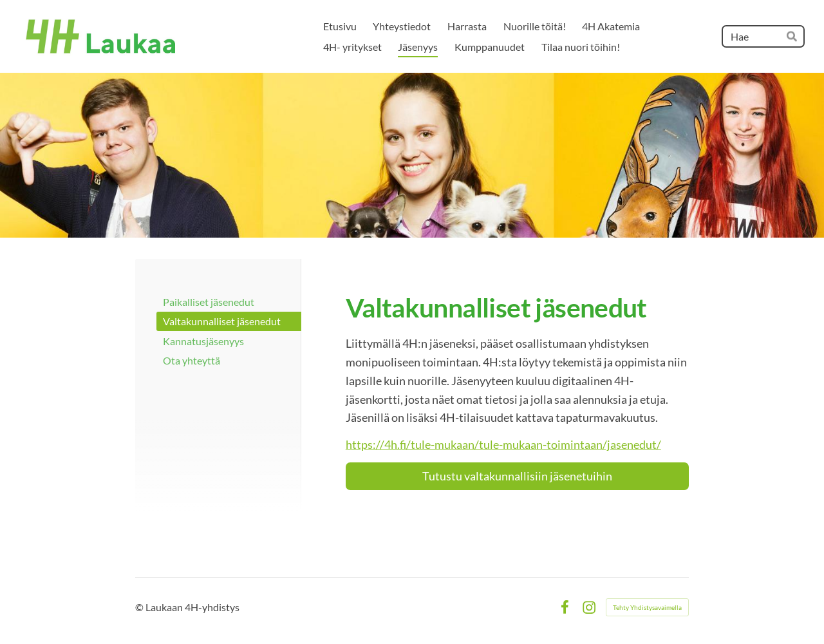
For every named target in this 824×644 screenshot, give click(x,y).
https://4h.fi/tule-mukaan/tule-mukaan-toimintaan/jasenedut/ (503, 444)
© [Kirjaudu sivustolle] (140, 607)
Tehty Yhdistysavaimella (647, 607)
